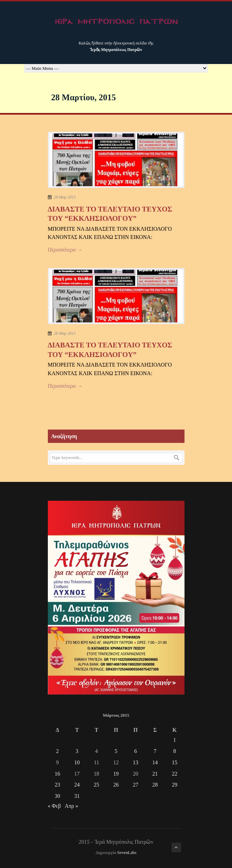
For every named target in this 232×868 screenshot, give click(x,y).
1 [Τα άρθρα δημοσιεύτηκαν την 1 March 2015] (175, 740)
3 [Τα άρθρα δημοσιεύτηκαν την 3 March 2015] (77, 751)
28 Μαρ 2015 (65, 197)
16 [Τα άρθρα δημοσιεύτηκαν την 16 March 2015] (57, 774)
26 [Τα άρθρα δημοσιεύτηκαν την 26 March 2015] (116, 785)
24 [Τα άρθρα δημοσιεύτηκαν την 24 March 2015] (77, 785)
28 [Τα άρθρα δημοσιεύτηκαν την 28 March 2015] (155, 785)
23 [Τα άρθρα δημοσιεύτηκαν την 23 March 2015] (57, 785)
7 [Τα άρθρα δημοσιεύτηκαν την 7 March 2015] (155, 751)
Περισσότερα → (65, 250)
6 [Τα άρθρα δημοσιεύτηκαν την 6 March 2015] (136, 751)
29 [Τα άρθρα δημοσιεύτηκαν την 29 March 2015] (175, 785)
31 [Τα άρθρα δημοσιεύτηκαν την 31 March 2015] (77, 796)
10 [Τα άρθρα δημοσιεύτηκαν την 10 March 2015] (77, 762)
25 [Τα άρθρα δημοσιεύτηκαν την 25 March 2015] (96, 785)
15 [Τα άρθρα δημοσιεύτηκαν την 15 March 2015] (175, 762)
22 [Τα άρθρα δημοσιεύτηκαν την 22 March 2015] (175, 774)
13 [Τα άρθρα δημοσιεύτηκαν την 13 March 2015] (136, 762)
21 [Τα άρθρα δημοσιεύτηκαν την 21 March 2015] (155, 774)
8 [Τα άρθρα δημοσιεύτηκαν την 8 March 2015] (175, 751)
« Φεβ (54, 806)
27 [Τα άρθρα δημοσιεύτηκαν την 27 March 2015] (136, 785)
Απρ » (71, 806)
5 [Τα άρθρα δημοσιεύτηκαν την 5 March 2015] (116, 751)
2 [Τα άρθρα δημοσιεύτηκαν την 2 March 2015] (57, 751)
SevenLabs (127, 853)
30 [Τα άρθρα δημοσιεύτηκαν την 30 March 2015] (57, 796)
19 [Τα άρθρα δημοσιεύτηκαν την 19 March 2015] (116, 774)
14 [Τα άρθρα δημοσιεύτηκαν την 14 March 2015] (155, 762)
